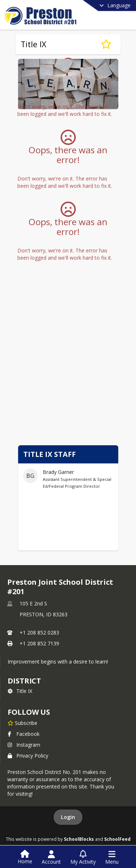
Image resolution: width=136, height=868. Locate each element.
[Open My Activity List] (83, 857)
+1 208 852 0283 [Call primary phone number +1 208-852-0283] (39, 632)
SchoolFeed (117, 839)
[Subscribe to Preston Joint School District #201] (22, 723)
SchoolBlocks (79, 839)
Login (68, 817)
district (24, 681)
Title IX (20, 691)
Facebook (24, 734)
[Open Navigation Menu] (112, 857)
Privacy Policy (28, 756)
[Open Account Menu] (51, 857)
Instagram (24, 745)
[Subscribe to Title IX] (106, 44)
